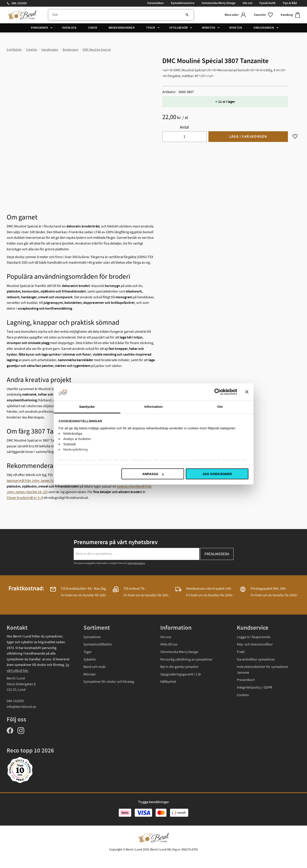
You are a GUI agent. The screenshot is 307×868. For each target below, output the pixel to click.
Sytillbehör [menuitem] (178, 28)
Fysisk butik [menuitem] (267, 3)
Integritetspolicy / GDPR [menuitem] (255, 687)
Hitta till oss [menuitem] (169, 644)
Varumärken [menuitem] (155, 3)
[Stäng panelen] (247, 392)
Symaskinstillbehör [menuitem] (98, 644)
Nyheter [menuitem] (236, 28)
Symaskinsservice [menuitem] (183, 3)
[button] (264, 15)
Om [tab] (220, 407)
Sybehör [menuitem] (90, 659)
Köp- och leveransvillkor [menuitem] (255, 644)
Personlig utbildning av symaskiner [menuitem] (186, 659)
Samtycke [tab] (87, 407)
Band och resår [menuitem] (95, 667)
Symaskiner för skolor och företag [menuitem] (109, 682)
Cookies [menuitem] (243, 695)
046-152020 (19, 3)
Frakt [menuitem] (241, 652)
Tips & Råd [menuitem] (290, 3)
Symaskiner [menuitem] (39, 28)
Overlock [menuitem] (69, 28)
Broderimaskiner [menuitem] (122, 28)
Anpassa (153, 474)
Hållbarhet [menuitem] (168, 682)
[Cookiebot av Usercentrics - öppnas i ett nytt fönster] (218, 392)
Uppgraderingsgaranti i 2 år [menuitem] (181, 674)
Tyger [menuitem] (151, 28)
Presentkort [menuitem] (246, 680)
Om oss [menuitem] (248, 3)
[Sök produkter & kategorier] (121, 15)
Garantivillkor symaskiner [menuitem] (256, 659)
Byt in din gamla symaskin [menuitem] (179, 667)
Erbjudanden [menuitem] (264, 28)
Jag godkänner (217, 474)
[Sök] (187, 15)
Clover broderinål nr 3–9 (25, 498)
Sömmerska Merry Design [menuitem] (219, 3)
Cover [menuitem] (92, 28)
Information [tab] (153, 407)
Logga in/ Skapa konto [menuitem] (254, 637)
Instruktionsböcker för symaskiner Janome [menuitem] (263, 670)
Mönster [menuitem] (208, 28)
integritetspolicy (136, 563)
